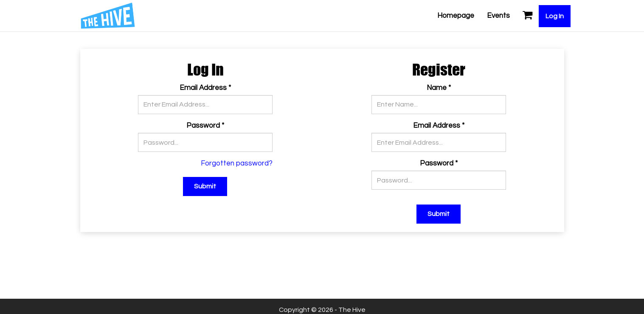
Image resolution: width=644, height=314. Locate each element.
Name (439, 88)
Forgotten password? (237, 163)
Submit (205, 186)
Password (205, 126)
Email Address (205, 88)
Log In (555, 16)
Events (498, 16)
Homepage (456, 16)
